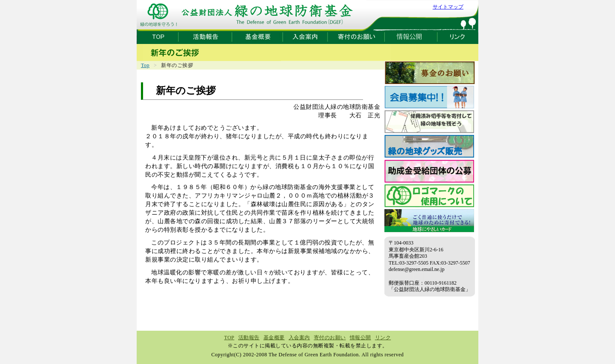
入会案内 (299, 338)
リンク (383, 338)
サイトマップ (448, 7)
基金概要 (274, 338)
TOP (229, 338)
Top (145, 65)
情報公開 (360, 338)
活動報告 (249, 338)
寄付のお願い (330, 338)
